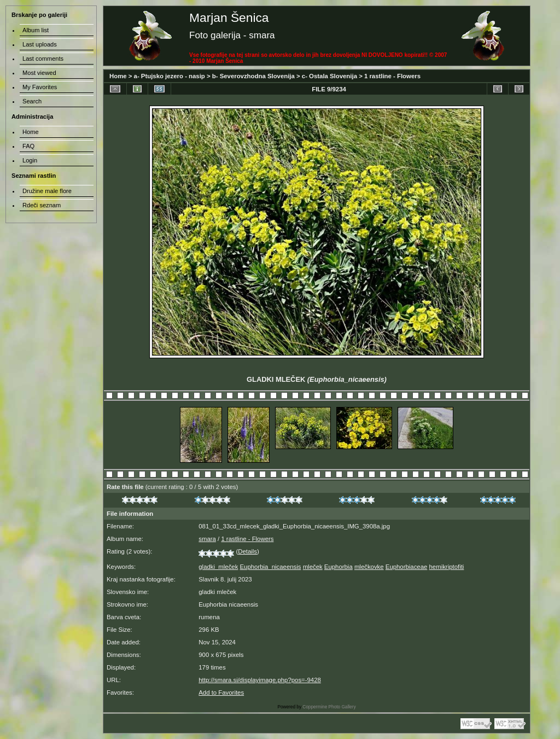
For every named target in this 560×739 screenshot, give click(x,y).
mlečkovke (369, 567)
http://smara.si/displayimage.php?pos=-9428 (260, 680)
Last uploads (40, 44)
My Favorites (40, 87)
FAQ (28, 146)
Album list (36, 30)
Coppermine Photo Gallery (329, 707)
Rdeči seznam (42, 205)
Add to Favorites (221, 693)
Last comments (43, 59)
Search (32, 101)
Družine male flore (47, 191)
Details (247, 551)
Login (30, 160)
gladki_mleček (218, 567)
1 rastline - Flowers (392, 76)
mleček (313, 567)
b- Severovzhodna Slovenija (253, 76)
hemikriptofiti (447, 567)
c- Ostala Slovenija (329, 76)
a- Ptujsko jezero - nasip (170, 76)
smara (207, 539)
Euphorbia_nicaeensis (271, 567)
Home (118, 76)
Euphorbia (339, 567)
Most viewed (39, 73)
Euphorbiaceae (407, 567)
